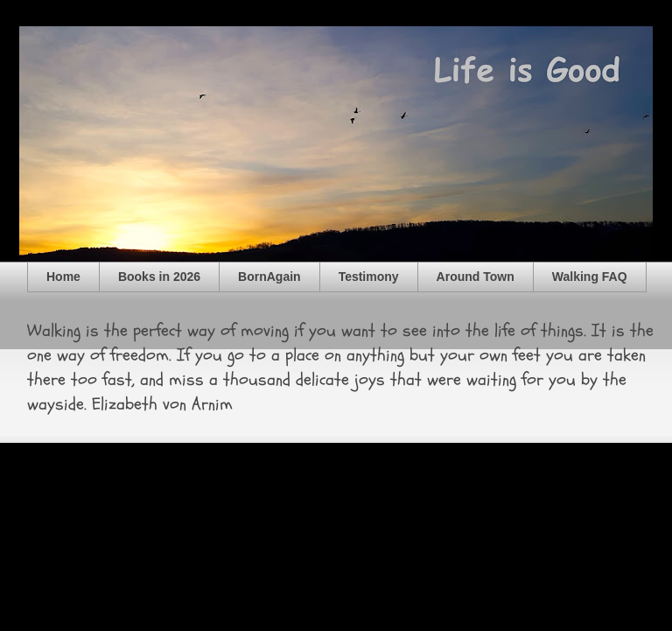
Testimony (369, 277)
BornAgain (269, 277)
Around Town (476, 277)
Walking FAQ (590, 277)
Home (63, 277)
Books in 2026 (159, 277)
